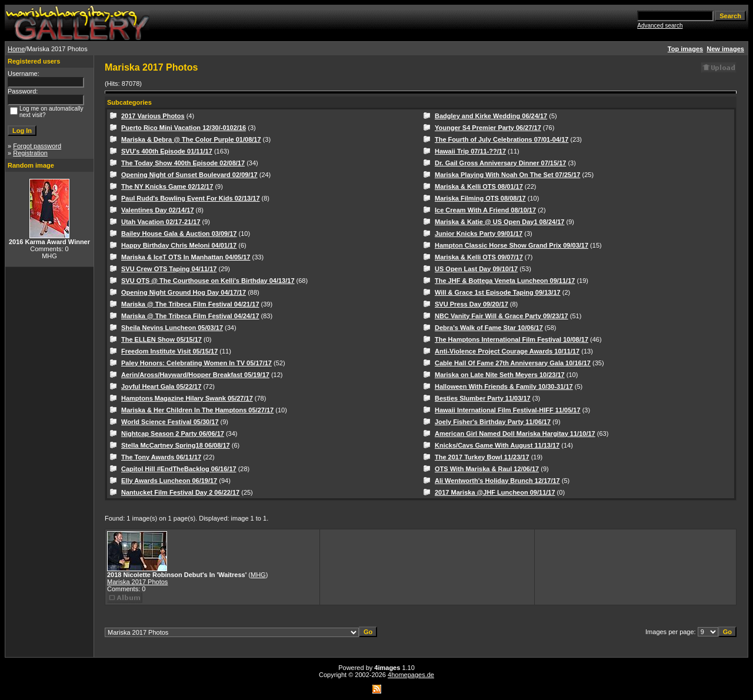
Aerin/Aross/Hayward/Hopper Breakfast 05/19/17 (195, 375)
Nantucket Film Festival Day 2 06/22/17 (180, 492)
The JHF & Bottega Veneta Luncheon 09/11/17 (505, 281)
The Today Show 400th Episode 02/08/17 (183, 163)
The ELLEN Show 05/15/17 (161, 339)
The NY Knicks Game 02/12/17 (167, 186)
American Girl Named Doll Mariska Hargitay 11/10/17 (515, 434)
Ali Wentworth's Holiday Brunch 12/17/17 (497, 481)
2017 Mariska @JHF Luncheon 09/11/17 (495, 492)
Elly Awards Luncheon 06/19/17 (169, 481)
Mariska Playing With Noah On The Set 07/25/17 (507, 175)
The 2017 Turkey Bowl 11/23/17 (482, 457)
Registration (30, 153)
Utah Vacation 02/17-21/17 (161, 222)
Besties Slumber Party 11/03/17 (483, 398)
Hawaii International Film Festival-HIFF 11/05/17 (508, 410)
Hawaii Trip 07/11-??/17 (470, 151)
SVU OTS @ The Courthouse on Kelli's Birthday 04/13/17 (208, 281)
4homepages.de (411, 675)
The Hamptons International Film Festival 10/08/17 (512, 339)
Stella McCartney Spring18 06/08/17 (176, 445)
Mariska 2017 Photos (137, 582)
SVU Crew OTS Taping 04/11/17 (169, 269)
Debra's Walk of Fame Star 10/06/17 (489, 328)
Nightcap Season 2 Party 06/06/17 (173, 434)
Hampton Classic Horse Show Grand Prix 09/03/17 (512, 245)
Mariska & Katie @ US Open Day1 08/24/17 (499, 222)
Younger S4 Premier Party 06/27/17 (488, 128)
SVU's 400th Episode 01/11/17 (167, 151)
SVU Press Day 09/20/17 (472, 304)
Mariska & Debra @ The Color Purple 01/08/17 (191, 139)
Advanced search (660, 26)
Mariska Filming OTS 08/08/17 (480, 198)
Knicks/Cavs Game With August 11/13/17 (497, 445)
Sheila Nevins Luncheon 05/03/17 (172, 328)
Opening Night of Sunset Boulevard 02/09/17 (189, 175)
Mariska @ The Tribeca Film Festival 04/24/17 (190, 316)
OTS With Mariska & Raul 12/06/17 (487, 469)
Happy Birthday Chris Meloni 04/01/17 (179, 245)
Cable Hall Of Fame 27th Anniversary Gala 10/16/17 (513, 363)
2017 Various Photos (153, 116)
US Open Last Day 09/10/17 (476, 269)
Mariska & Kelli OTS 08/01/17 (479, 186)
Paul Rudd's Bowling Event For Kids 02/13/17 (191, 198)
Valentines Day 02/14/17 (158, 210)
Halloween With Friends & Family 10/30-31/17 (504, 386)
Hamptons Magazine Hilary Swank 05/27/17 (187, 398)
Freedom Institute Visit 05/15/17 (169, 351)
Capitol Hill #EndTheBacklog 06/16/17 (179, 469)
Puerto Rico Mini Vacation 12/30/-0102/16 (184, 128)
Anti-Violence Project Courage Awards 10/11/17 (507, 351)
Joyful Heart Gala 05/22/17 (161, 386)
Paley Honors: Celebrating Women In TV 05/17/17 (196, 363)
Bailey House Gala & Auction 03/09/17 (179, 234)
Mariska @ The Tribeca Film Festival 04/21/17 (190, 304)
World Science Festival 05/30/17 (170, 422)
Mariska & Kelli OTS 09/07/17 (479, 257)
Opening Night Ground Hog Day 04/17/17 (184, 292)
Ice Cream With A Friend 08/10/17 (485, 210)
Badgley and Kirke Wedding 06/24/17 (491, 116)
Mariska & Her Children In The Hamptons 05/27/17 (197, 410)
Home (16, 49)
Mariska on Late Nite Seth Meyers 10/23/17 (500, 375)
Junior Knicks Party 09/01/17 (479, 234)
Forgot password (37, 146)
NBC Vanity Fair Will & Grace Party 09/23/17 (502, 316)
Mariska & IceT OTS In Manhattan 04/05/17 (186, 257)
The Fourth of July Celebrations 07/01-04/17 (502, 139)
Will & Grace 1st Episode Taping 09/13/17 (498, 292)
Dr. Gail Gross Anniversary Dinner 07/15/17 (500, 163)
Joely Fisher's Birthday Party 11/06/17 (493, 422)
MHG (258, 575)
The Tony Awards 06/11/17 (161, 457)
